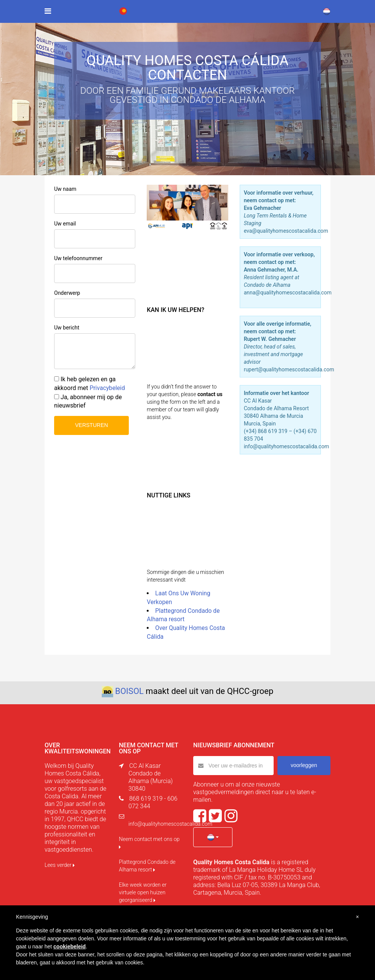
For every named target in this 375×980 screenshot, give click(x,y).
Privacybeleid (107, 388)
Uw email (65, 224)
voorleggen (304, 765)
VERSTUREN (91, 425)
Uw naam (65, 189)
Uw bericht (67, 328)
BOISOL (129, 691)
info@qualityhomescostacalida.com (170, 824)
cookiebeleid (70, 946)
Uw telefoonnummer (78, 258)
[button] (213, 837)
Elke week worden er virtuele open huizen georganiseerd (143, 892)
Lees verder (60, 865)
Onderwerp (67, 293)
